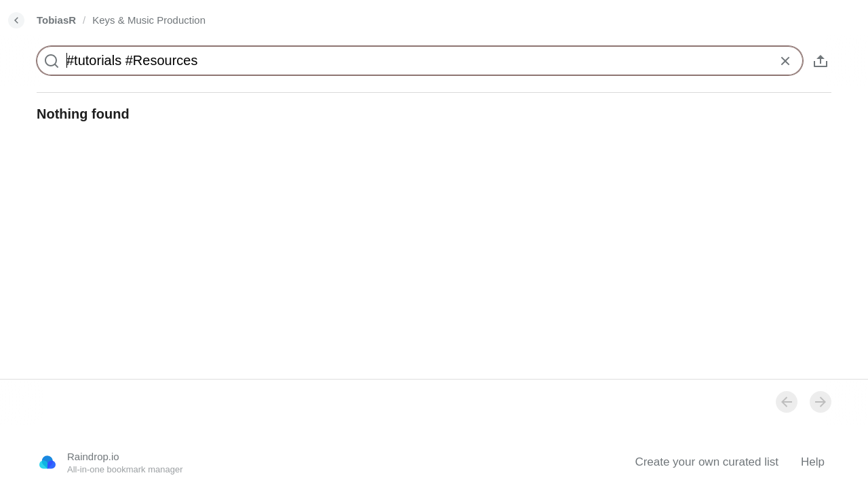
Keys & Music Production (149, 20)
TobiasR (56, 20)
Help (813, 462)
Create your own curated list (707, 462)
